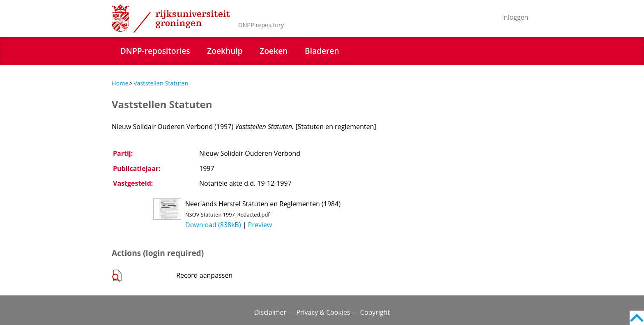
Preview (260, 225)
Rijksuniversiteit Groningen (171, 18)
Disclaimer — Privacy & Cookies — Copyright (322, 312)
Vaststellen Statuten (161, 83)
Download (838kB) (213, 225)
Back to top (637, 318)
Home (120, 83)
